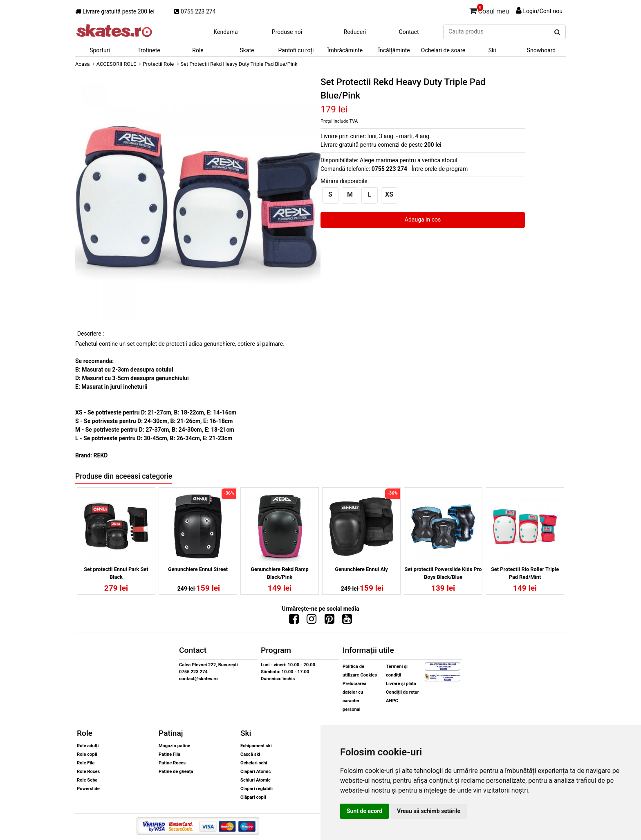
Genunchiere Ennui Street (198, 569)
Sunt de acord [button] (364, 811)
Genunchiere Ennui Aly (361, 569)
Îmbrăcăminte (345, 50)
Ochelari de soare (443, 50)
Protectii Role (158, 64)
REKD (100, 455)
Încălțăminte (394, 50)
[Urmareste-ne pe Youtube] (347, 621)
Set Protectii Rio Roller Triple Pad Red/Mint (525, 573)
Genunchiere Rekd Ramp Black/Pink (279, 573)
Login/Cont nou (543, 11)
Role (198, 50)
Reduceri (355, 32)
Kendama (225, 32)
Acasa (83, 64)
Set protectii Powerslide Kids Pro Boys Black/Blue (443, 573)
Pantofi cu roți (296, 50)
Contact (409, 32)
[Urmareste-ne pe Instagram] (312, 621)
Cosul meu (489, 10)
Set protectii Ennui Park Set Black (116, 573)
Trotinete (149, 50)
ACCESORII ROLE (117, 64)
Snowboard (541, 50)
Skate (247, 50)
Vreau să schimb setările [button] (429, 811)
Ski (492, 50)
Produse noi (287, 32)
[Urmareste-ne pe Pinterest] (329, 621)
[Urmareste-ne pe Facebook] (294, 621)
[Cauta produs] (557, 32)
